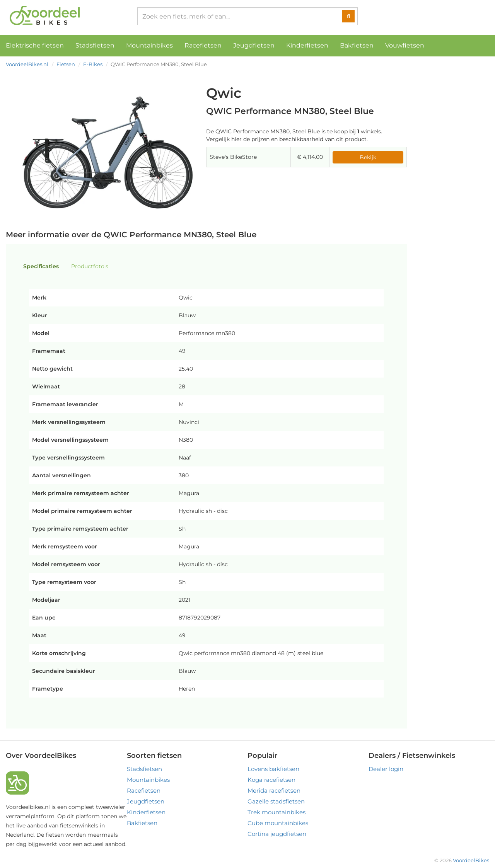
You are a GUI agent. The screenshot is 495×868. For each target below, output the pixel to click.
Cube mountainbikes (278, 823)
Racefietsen (203, 45)
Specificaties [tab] (41, 266)
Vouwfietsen (405, 45)
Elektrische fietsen (35, 45)
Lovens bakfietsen (273, 769)
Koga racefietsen (271, 780)
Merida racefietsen (274, 791)
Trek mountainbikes (277, 812)
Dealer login (386, 769)
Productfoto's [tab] (90, 266)
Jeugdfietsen (254, 45)
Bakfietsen (357, 45)
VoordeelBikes (471, 860)
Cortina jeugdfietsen (277, 834)
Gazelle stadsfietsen (276, 801)
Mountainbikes (149, 45)
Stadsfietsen (95, 45)
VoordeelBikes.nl (27, 64)
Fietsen (66, 64)
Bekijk (368, 157)
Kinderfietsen (307, 45)
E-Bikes (93, 64)
